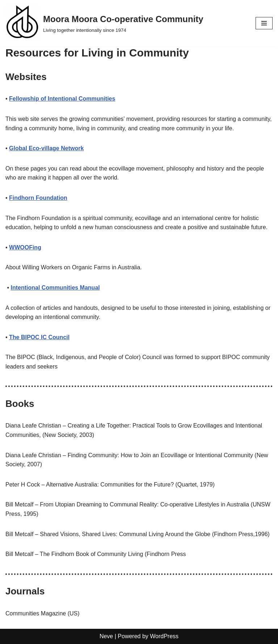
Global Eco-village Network (46, 148)
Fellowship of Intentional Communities (62, 99)
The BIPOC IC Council (39, 337)
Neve (106, 636)
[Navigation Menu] (264, 23)
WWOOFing (25, 247)
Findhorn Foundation (38, 198)
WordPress (164, 636)
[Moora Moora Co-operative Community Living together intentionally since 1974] (104, 23)
